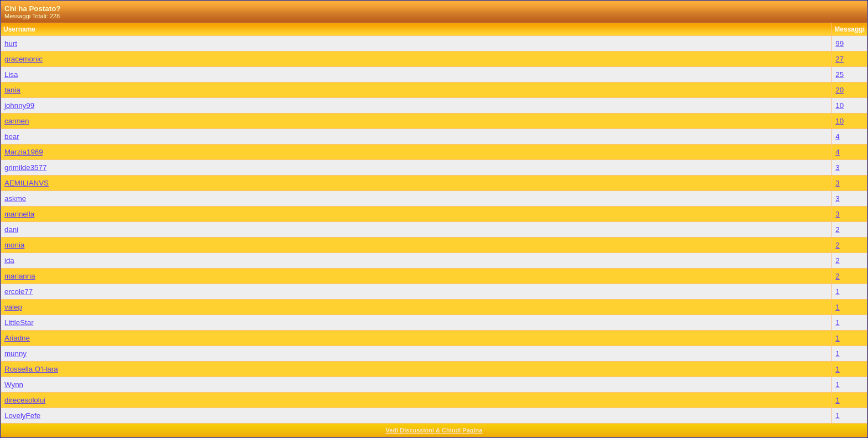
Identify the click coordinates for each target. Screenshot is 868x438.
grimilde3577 (25, 168)
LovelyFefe (22, 416)
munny (15, 354)
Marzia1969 (24, 152)
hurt (11, 43)
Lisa (11, 74)
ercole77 (19, 292)
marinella (19, 214)
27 (839, 59)
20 (839, 90)
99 (839, 43)
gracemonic (24, 59)
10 (839, 105)
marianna (20, 276)
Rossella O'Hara (31, 369)
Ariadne (17, 338)
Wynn (14, 385)
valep (13, 307)
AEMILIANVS (27, 183)
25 (839, 74)
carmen (17, 121)
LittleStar (19, 323)
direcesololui (25, 400)
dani (11, 230)
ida (9, 261)
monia (14, 245)
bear (12, 136)
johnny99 (19, 105)
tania (12, 90)
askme (15, 199)
